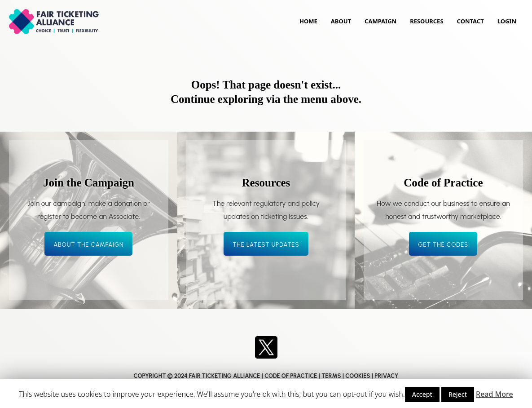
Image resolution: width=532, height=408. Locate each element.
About (341, 21)
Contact (470, 21)
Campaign (380, 21)
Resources (426, 21)
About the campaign (88, 245)
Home (308, 21)
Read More (495, 394)
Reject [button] (458, 394)
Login (507, 21)
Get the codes (443, 245)
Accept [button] (422, 394)
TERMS (331, 376)
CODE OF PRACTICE (291, 376)
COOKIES (358, 376)
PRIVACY (386, 376)
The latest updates (266, 245)
